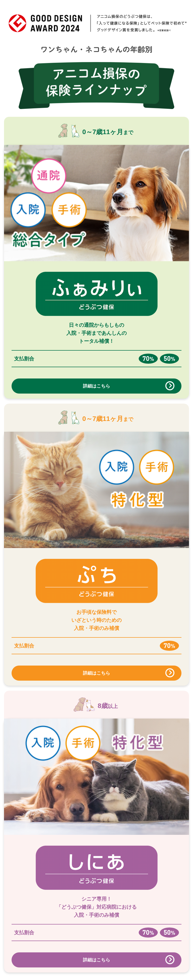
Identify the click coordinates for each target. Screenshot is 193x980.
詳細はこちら (96, 386)
